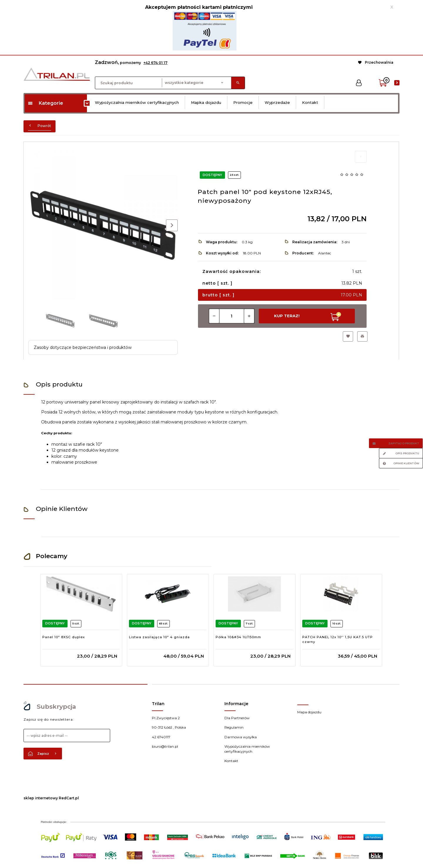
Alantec (325, 253)
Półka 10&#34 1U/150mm (238, 637)
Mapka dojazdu (206, 102)
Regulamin (234, 727)
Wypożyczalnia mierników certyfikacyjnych (137, 102)
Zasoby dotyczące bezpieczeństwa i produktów (83, 347)
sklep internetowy (41, 798)
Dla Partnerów (237, 718)
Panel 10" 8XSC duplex (64, 637)
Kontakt (310, 102)
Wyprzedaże (277, 102)
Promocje (243, 102)
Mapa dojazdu (309, 712)
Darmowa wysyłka (241, 737)
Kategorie (45, 103)
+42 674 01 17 (155, 63)
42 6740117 (161, 737)
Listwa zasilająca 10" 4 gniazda (159, 637)
